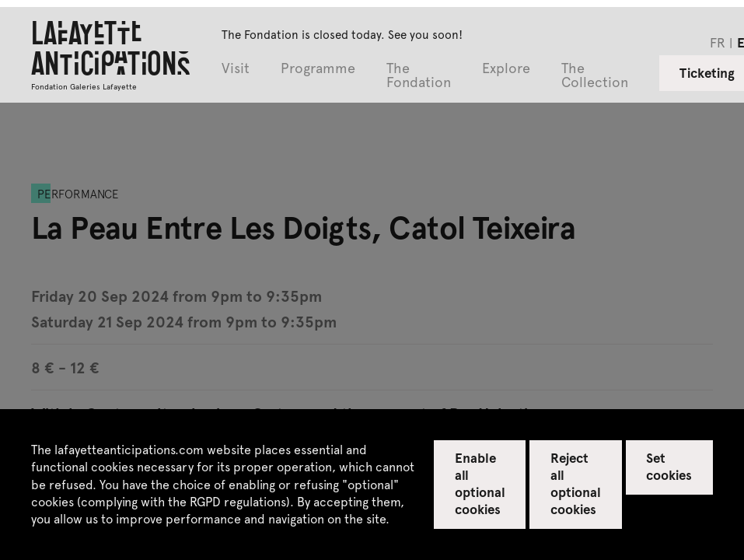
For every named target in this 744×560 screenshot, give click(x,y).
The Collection (595, 76)
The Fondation (419, 76)
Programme (318, 69)
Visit (236, 69)
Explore (506, 69)
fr (718, 42)
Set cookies (669, 466)
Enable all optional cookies (480, 483)
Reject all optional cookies (576, 483)
